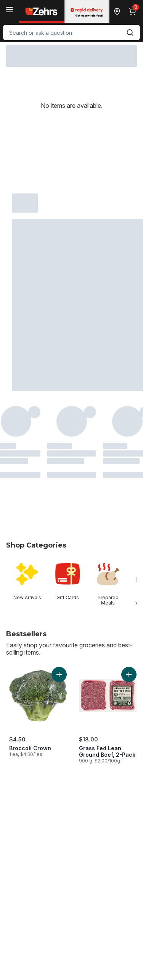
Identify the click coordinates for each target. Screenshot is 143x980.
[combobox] (71, 33)
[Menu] (10, 10)
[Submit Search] (130, 33)
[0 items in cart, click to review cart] (134, 11)
